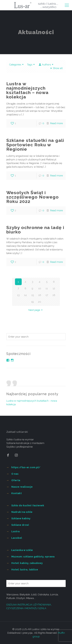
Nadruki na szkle (22, 512)
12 (54, 288)
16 (40, 295)
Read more (56, 123)
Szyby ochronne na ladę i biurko (35, 230)
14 (25, 295)
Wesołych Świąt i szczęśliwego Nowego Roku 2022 (33, 197)
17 (47, 295)
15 (33, 295)
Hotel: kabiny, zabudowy (27, 563)
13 (18, 295)
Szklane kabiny (21, 518)
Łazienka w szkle (22, 550)
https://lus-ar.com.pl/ (26, 467)
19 (32, 302)
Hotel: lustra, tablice (25, 570)
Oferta (16, 480)
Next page (36, 310)
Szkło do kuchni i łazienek (28, 505)
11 (47, 288)
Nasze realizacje (22, 487)
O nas (15, 474)
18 (54, 295)
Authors (46, 65)
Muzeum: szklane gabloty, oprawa (33, 557)
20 (40, 302)
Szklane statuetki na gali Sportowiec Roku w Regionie (35, 145)
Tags (31, 65)
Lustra (15, 531)
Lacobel (17, 538)
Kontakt (17, 493)
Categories (17, 65)
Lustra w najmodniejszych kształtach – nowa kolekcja (27, 90)
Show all (56, 68)
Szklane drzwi (20, 525)
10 (40, 288)
